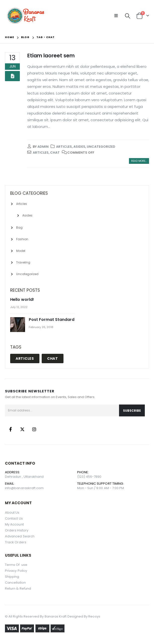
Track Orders (16, 542)
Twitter (22, 429)
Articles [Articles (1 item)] (25, 358)
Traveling (23, 262)
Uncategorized (101, 147)
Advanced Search (20, 536)
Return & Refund (18, 588)
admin (43, 147)
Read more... (139, 161)
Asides (79, 147)
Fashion (22, 239)
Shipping (12, 577)
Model (21, 251)
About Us (12, 513)
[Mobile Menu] (118, 16)
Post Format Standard (52, 320)
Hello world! (22, 299)
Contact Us (14, 518)
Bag (19, 227)
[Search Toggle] (128, 16)
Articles (64, 147)
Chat (55, 153)
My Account (14, 524)
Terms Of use (16, 565)
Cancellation (15, 583)
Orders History (17, 530)
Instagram (34, 429)
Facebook (10, 429)
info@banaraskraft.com (24, 488)
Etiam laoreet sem (51, 56)
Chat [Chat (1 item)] (53, 358)
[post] (18, 325)
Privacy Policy (16, 571)
